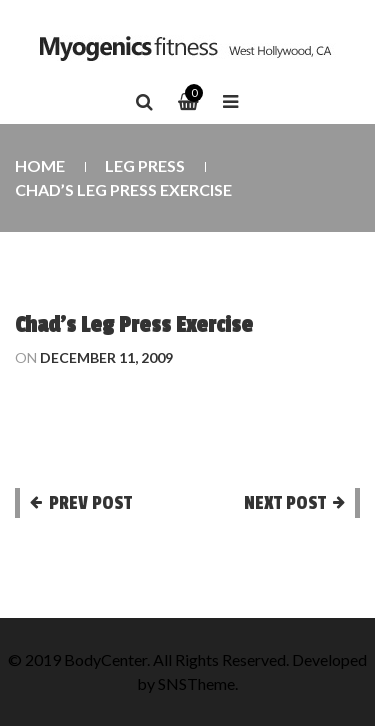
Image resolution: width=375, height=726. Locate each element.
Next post (285, 503)
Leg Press (145, 165)
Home (40, 165)
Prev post (90, 503)
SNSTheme (196, 683)
